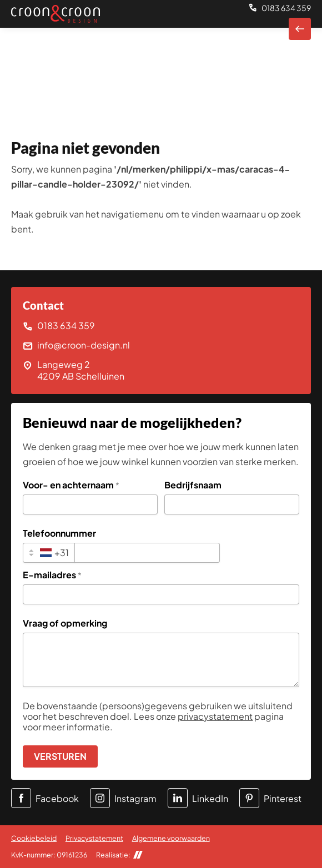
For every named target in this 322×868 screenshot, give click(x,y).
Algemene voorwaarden (171, 838)
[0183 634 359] (280, 8)
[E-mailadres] (161, 594)
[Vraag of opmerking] (161, 660)
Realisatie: (119, 855)
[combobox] (49, 553)
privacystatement (215, 716)
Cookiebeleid (34, 838)
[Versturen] (60, 756)
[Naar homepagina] (300, 29)
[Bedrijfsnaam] (232, 504)
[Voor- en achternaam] (90, 504)
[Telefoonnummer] (147, 553)
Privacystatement (94, 838)
